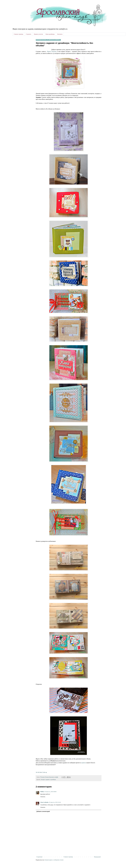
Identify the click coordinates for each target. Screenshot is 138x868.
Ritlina (42, 792)
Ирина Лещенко (52, 51)
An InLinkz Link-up (41, 772)
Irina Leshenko (44, 802)
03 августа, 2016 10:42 (55, 802)
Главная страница (18, 34)
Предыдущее (97, 857)
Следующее (39, 857)
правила (84, 763)
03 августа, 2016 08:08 (50, 792)
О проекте (28, 34)
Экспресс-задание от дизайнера (48, 780)
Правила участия (38, 34)
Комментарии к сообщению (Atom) (54, 860)
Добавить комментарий (43, 811)
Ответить (43, 797)
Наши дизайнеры (50, 34)
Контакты (60, 34)
